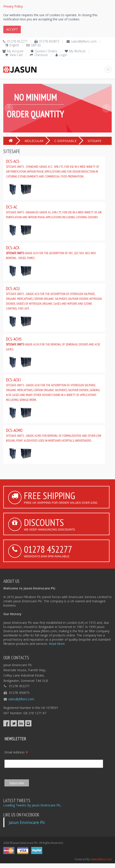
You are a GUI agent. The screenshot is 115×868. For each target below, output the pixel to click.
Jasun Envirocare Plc (27, 822)
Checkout (41, 55)
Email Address (16, 752)
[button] (9, 118)
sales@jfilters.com (84, 41)
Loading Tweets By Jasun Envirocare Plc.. (33, 805)
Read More (57, 644)
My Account (15, 51)
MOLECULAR (34, 141)
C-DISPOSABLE (65, 141)
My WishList (77, 51)
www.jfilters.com (101, 859)
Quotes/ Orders (46, 51)
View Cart (16, 55)
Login (63, 55)
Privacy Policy (13, 6)
